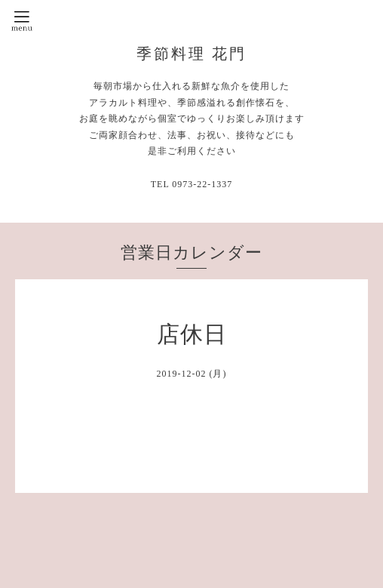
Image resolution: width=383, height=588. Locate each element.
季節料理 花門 (191, 54)
